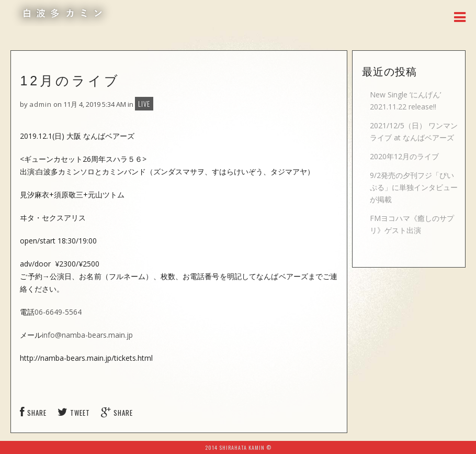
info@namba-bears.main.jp (87, 335)
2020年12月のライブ (404, 156)
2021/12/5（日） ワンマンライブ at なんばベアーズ (414, 131)
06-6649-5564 (58, 312)
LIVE (144, 104)
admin (41, 104)
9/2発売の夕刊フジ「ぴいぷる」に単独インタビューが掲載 (414, 187)
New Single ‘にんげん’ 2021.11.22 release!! (405, 101)
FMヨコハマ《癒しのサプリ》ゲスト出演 (412, 224)
